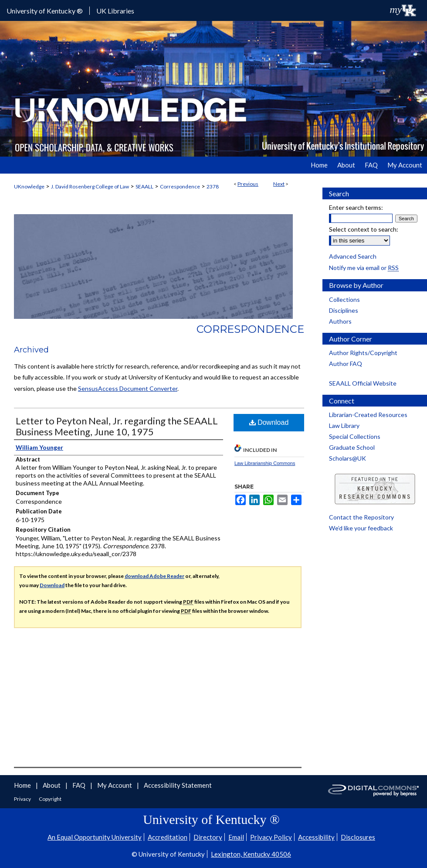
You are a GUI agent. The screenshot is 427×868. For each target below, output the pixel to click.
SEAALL (144, 186)
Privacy (23, 799)
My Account (115, 785)
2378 (213, 186)
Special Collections (355, 436)
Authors (340, 321)
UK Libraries (115, 11)
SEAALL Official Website (363, 383)
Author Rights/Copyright (363, 353)
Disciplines (344, 310)
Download (269, 422)
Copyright (50, 799)
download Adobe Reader (154, 576)
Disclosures (358, 837)
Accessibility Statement (178, 785)
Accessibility (316, 837)
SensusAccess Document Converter (128, 388)
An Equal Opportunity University (95, 837)
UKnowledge (29, 186)
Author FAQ (346, 364)
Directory (208, 837)
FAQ (80, 785)
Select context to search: (364, 229)
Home (23, 785)
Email (236, 837)
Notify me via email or (364, 268)
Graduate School (352, 447)
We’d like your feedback (361, 528)
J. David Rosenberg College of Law (90, 186)
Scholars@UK (347, 458)
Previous (248, 184)
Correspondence (180, 186)
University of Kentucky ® (45, 11)
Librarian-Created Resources (368, 415)
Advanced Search (353, 256)
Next (279, 184)
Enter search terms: (356, 207)
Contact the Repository (361, 517)
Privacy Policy (271, 837)
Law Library (344, 425)
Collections (344, 299)
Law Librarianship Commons (265, 463)
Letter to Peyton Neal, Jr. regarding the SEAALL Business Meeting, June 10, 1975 (117, 426)
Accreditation (168, 837)
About (52, 785)
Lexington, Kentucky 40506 (251, 854)
